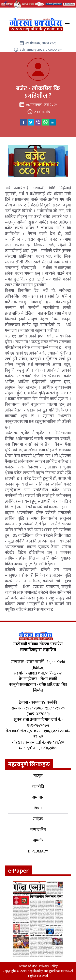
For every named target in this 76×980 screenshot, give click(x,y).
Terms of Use (28, 966)
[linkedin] (53, 122)
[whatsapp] (45, 122)
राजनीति (38, 787)
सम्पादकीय (38, 830)
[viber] (38, 122)
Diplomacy (38, 851)
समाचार (38, 797)
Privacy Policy (48, 966)
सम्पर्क (38, 840)
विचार (38, 808)
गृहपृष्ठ (38, 776)
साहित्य (38, 819)
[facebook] (24, 122)
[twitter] (31, 122)
